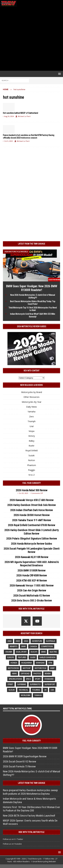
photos (37, 674)
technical (23, 690)
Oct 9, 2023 (8, 141)
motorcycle (40, 668)
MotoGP (27, 668)
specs (28, 679)
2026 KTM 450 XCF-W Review (31, 581)
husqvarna (27, 663)
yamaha (38, 695)
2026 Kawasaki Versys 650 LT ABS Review (32, 500)
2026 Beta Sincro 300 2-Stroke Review (31, 601)
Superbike (22, 684)
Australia (51, 641)
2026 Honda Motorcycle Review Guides (31, 544)
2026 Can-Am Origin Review (32, 590)
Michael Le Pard (24, 116)
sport (38, 679)
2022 (10, 641)
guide (33, 657)
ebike (43, 652)
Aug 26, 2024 (9, 116)
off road (25, 674)
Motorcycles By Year (32, 402)
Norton (31, 460)
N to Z (32, 475)
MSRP (52, 668)
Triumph (32, 421)
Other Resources (31, 397)
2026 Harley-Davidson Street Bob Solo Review (31, 505)
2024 (26, 641)
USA (52, 690)
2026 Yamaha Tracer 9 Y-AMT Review (31, 520)
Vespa (31, 431)
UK (45, 690)
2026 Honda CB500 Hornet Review (32, 515)
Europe (11, 657)
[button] (59, 74)
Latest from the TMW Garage (32, 244)
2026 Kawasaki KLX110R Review (32, 557)
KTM (50, 663)
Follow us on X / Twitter (13, 839)
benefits (14, 646)
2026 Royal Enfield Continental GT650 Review (31, 525)
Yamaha (31, 412)
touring (36, 690)
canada (33, 646)
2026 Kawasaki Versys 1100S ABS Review (32, 585)
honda (14, 663)
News (14, 674)
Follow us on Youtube (12, 844)
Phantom (32, 465)
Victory (32, 436)
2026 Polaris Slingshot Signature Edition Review (32, 539)
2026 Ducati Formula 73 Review (19, 766)
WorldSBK (26, 695)
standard (49, 679)
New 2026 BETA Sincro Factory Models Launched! (29, 816)
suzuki (12, 690)
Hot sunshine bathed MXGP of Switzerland (20, 113)
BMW (23, 646)
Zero (31, 417)
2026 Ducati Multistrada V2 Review (32, 596)
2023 (18, 641)
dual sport (21, 652)
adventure (37, 641)
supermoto (35, 684)
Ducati (34, 652)
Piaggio (32, 470)
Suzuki (31, 455)
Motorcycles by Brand (32, 392)
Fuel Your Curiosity (32, 483)
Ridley (32, 441)
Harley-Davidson (47, 657)
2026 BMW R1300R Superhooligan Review (25, 756)
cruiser (9, 652)
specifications (15, 679)
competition (47, 646)
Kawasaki (40, 663)
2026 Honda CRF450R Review (32, 575)
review (48, 674)
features (22, 657)
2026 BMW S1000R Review (31, 570)
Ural (32, 426)
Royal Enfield (31, 450)
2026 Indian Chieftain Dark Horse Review (31, 510)
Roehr (31, 446)
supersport (50, 684)
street (10, 684)
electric (53, 652)
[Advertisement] (31, 39)
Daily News (31, 407)
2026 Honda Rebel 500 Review (32, 490)
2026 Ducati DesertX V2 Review (20, 761)
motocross (13, 668)
